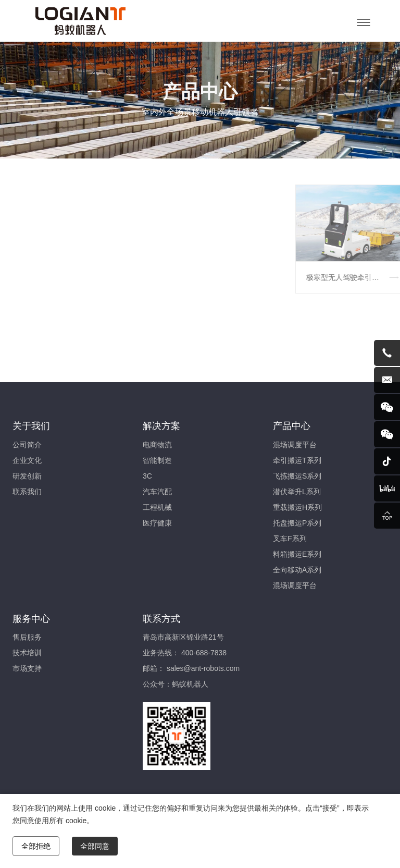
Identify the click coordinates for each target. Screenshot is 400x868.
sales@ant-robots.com (203, 668)
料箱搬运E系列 (297, 554)
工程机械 (157, 507)
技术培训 (27, 653)
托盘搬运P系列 (297, 523)
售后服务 (27, 637)
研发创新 (27, 476)
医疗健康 (157, 523)
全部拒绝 (36, 846)
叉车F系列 (290, 539)
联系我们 (27, 492)
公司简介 (27, 445)
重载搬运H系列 (297, 507)
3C (147, 476)
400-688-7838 (204, 653)
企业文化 (27, 460)
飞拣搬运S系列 (297, 476)
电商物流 (157, 445)
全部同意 (95, 846)
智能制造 (157, 460)
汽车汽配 (157, 492)
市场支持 (27, 668)
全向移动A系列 (297, 570)
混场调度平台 (295, 445)
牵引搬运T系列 (297, 460)
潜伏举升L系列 (297, 492)
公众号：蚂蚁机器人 (176, 684)
